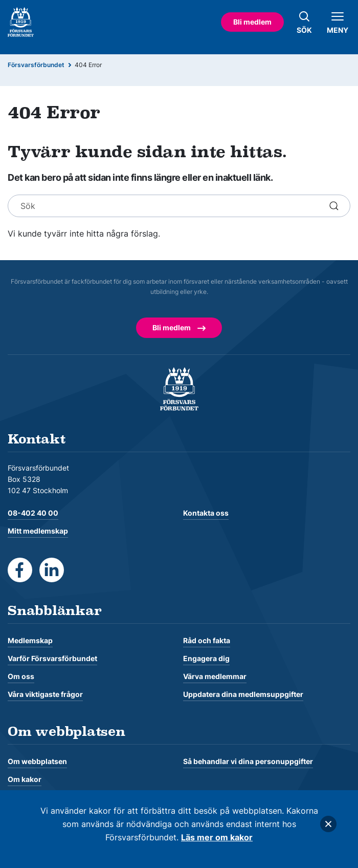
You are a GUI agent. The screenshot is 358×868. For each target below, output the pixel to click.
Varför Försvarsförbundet (52, 658)
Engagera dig (206, 658)
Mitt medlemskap (38, 531)
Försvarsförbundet (36, 65)
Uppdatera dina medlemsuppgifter (243, 694)
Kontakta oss (206, 513)
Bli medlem (252, 22)
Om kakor (25, 779)
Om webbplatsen (37, 761)
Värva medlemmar (215, 676)
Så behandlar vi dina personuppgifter (248, 761)
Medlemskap (30, 640)
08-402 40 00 (33, 513)
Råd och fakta (207, 640)
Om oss (21, 676)
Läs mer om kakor (217, 837)
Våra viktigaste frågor (45, 694)
